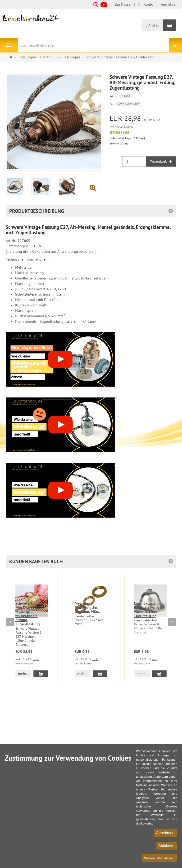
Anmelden (169, 4)
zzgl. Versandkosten (121, 127)
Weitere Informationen (159, 858)
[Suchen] (175, 45)
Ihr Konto (146, 4)
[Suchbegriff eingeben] (93, 45)
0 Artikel (152, 25)
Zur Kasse (123, 4)
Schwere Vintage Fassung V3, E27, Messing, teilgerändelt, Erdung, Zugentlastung (29, 614)
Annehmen (165, 833)
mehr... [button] (23, 674)
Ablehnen (166, 845)
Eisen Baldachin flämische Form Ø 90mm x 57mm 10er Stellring (148, 610)
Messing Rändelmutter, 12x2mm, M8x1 (87, 607)
